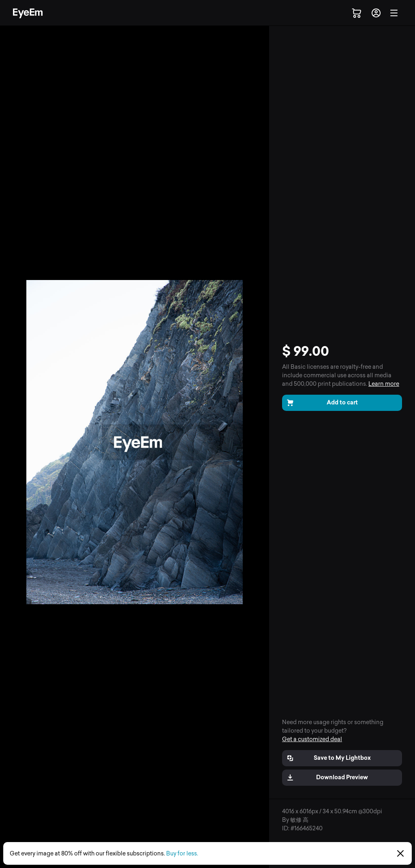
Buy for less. (182, 854)
